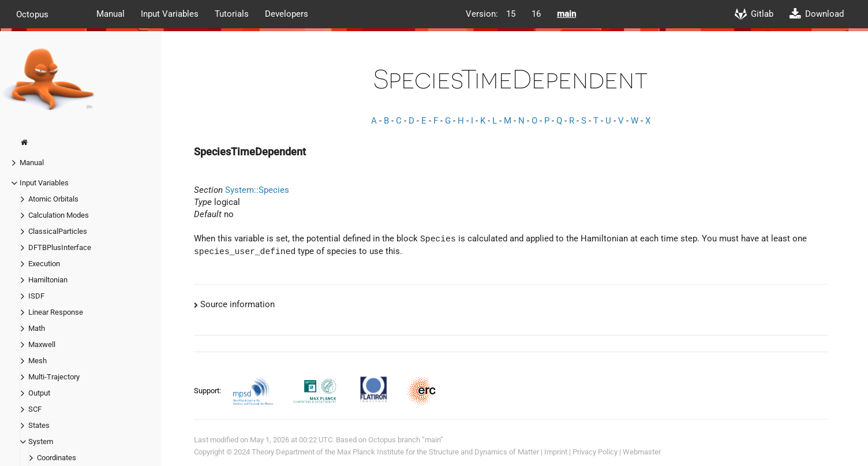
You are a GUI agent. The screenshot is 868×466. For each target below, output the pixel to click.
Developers (287, 14)
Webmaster (642, 452)
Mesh (38, 361)
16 (536, 14)
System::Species (257, 190)
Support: (208, 391)
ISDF (36, 296)
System (41, 441)
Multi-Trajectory (54, 377)
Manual (111, 14)
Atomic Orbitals (53, 199)
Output (39, 393)
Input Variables (170, 14)
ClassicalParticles (58, 231)
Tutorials (232, 14)
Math (37, 328)
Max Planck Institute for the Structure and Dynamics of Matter (438, 452)
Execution (44, 264)
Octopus (32, 14)
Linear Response (56, 312)
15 (511, 14)
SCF (35, 409)
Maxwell (42, 344)
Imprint (556, 452)
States (39, 425)
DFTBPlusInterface (60, 247)
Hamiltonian (48, 280)
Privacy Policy (595, 452)
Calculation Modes (59, 215)
